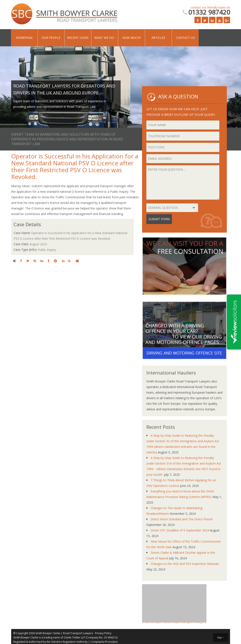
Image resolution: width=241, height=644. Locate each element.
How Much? (132, 38)
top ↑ (221, 637)
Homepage (24, 38)
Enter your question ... (183, 182)
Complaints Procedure (104, 642)
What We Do (104, 38)
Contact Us (185, 38)
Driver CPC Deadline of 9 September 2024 (180, 530)
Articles (158, 38)
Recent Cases (78, 38)
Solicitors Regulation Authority (69, 642)
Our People (51, 38)
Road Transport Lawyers (78, 633)
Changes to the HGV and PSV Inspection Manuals (185, 564)
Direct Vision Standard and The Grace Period (182, 519)
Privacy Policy (103, 633)
